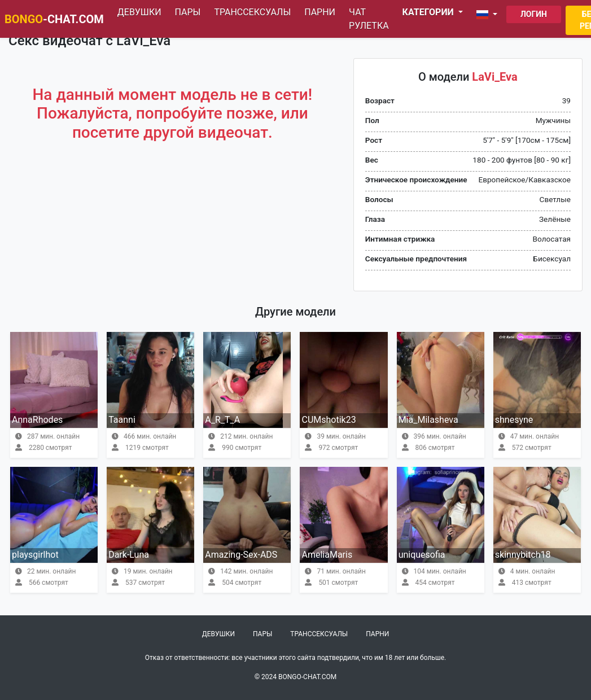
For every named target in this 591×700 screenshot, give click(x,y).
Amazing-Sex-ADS (241, 555)
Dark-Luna (129, 555)
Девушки (139, 12)
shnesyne (514, 420)
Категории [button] (429, 12)
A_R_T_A (222, 420)
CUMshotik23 (329, 420)
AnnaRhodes (37, 420)
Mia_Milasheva (428, 420)
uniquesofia (422, 555)
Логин (534, 14)
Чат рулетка (369, 19)
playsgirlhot (35, 555)
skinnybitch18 (523, 555)
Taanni (122, 420)
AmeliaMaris (327, 555)
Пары (188, 12)
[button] (489, 15)
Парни (320, 12)
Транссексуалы (252, 12)
